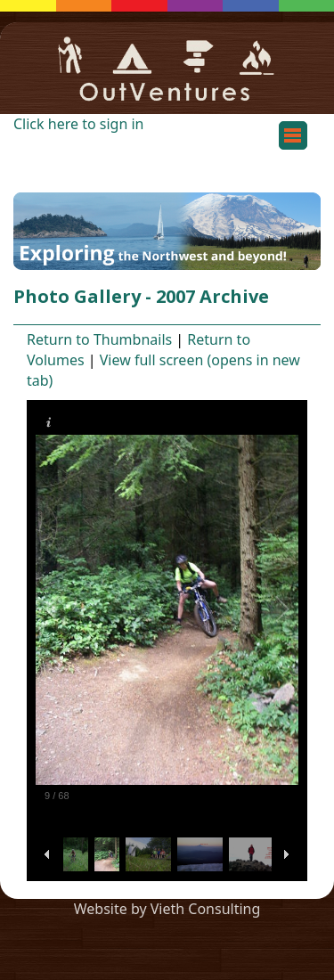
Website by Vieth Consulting (167, 909)
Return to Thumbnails (99, 339)
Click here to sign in (78, 124)
